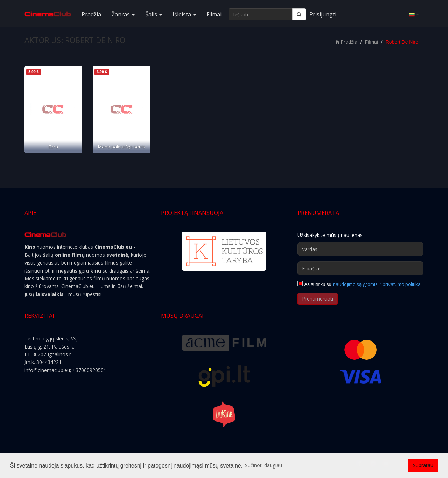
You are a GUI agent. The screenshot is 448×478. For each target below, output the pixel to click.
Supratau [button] (423, 465)
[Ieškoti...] (261, 14)
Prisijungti (323, 14)
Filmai (214, 14)
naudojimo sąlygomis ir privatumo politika (377, 284)
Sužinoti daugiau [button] (264, 465)
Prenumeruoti (318, 299)
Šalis (154, 14)
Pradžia (91, 14)
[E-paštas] (360, 268)
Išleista (184, 14)
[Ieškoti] (299, 14)
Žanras (123, 14)
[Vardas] (360, 249)
